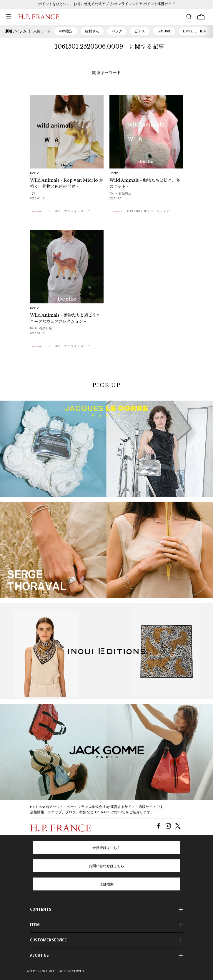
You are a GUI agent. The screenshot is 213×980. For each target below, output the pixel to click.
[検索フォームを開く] (189, 17)
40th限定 (66, 31)
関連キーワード (106, 73)
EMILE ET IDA (194, 31)
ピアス (140, 31)
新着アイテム (16, 31)
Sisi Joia (164, 31)
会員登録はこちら (106, 848)
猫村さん (92, 31)
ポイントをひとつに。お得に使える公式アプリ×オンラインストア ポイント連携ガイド (107, 4)
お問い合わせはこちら (106, 867)
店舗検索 (106, 885)
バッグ (117, 31)
